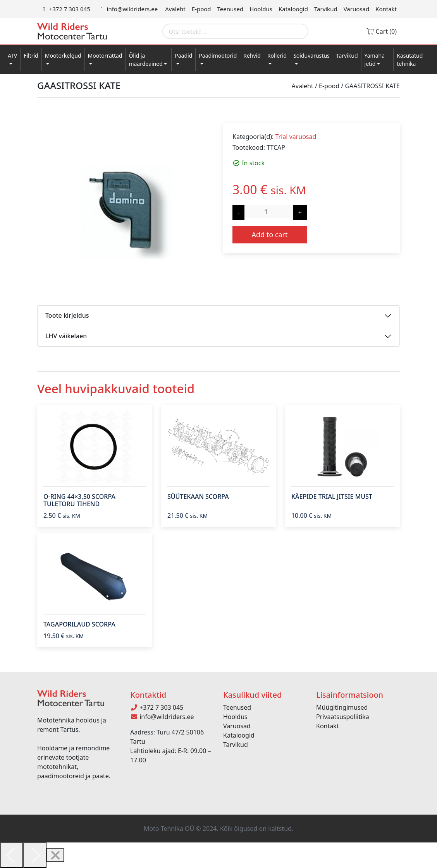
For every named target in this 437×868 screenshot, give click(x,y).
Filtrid (31, 56)
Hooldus (261, 9)
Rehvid (252, 56)
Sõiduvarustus (311, 56)
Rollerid (277, 56)
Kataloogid (293, 9)
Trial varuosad (296, 137)
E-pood (201, 9)
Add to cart (269, 235)
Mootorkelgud (63, 56)
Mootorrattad (105, 56)
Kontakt (386, 9)
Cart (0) (381, 31)
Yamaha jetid (375, 60)
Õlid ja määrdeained (145, 60)
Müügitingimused (342, 707)
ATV (12, 56)
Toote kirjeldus (67, 315)
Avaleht (175, 9)
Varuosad (356, 9)
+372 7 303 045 (65, 9)
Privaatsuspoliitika (343, 717)
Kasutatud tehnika (410, 60)
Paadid (183, 56)
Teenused (231, 9)
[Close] (55, 855)
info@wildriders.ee (128, 9)
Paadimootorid (218, 56)
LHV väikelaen (66, 336)
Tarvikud (326, 9)
